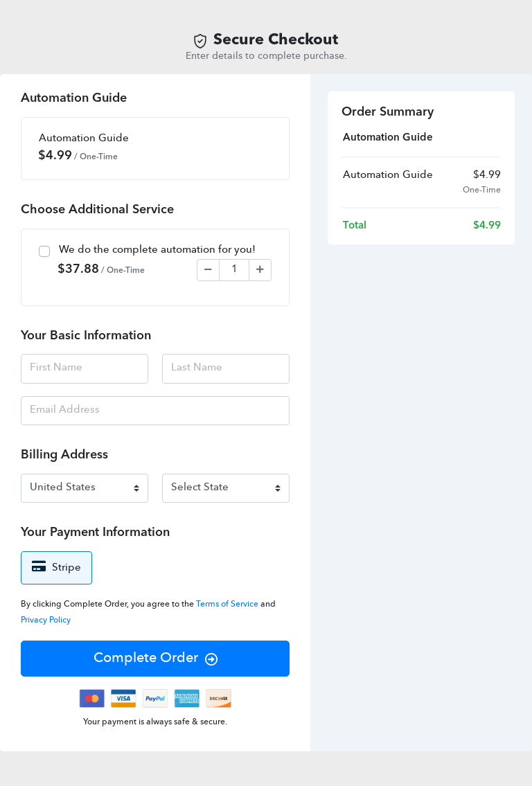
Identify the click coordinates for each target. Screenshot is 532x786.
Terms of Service (228, 605)
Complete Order (156, 659)
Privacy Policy (46, 620)
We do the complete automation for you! (157, 250)
